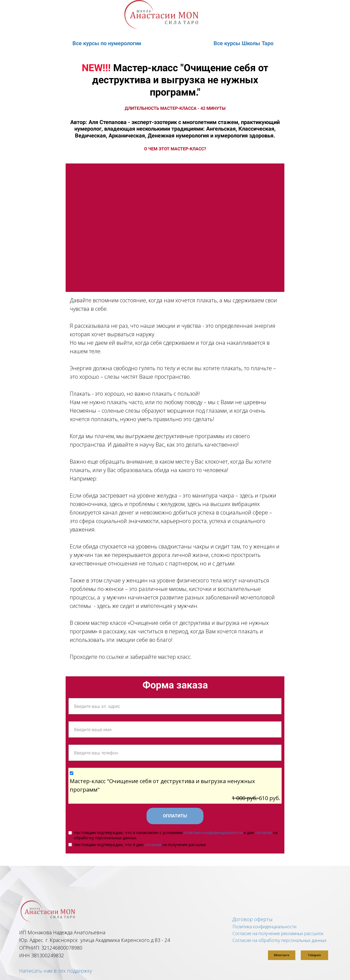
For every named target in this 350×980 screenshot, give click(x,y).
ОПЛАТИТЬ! (175, 816)
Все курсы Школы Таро (243, 43)
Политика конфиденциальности (264, 927)
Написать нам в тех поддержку (56, 971)
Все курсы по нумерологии (107, 43)
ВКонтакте (282, 955)
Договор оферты (253, 919)
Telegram (314, 955)
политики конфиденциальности (213, 833)
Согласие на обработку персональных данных (279, 940)
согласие (264, 833)
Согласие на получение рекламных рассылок (278, 933)
